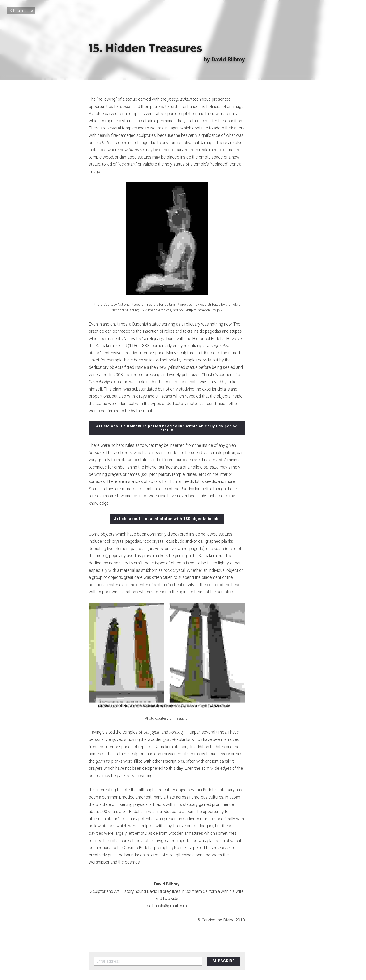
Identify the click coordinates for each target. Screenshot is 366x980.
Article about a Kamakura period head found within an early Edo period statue (183, 397)
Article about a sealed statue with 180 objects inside (183, 471)
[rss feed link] (275, 927)
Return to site (21, 11)
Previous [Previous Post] (97, 905)
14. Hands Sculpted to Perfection (135, 912)
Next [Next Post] (190, 905)
